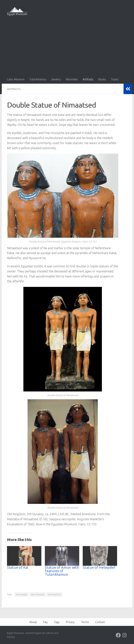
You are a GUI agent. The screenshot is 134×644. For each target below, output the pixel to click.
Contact (100, 622)
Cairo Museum (16, 79)
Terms (85, 622)
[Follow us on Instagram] (125, 635)
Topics (115, 79)
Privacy (70, 622)
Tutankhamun (38, 79)
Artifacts (88, 79)
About (33, 622)
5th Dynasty (21, 594)
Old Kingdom (54, 594)
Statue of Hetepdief (99, 567)
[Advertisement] (67, 49)
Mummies (72, 79)
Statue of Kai (17, 567)
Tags (57, 622)
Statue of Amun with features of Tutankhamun (62, 571)
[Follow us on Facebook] (118, 635)
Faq (45, 622)
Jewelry (56, 79)
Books (102, 79)
